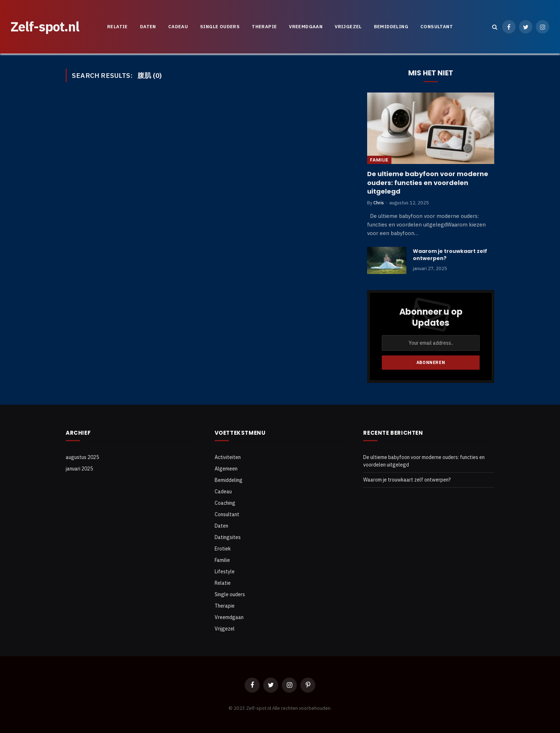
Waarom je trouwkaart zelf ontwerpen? (450, 255)
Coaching (225, 503)
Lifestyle (225, 572)
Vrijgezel (348, 27)
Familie (379, 160)
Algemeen (226, 469)
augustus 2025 (82, 457)
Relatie (117, 27)
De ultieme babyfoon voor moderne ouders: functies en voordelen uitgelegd (428, 183)
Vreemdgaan (306, 27)
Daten (148, 27)
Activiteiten (228, 457)
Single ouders (220, 27)
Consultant (437, 27)
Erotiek (223, 549)
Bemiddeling (391, 27)
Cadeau (178, 27)
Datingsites (228, 537)
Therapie (264, 27)
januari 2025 (79, 469)
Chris (379, 203)
